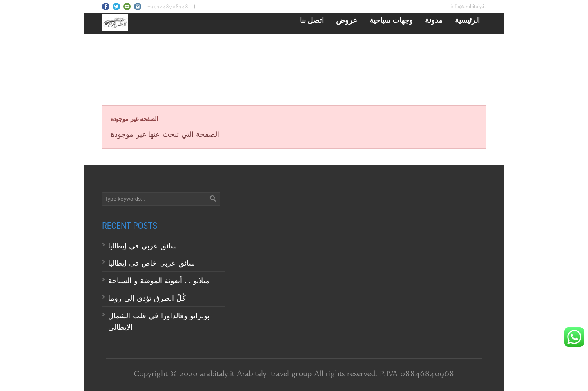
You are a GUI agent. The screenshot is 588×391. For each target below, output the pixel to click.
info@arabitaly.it (468, 6)
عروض (347, 20)
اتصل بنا (312, 20)
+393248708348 (168, 6)
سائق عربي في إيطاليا (143, 246)
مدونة (434, 20)
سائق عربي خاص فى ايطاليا (151, 263)
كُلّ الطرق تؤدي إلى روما (147, 298)
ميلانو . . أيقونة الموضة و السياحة (160, 280)
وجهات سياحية (391, 20)
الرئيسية (467, 20)
